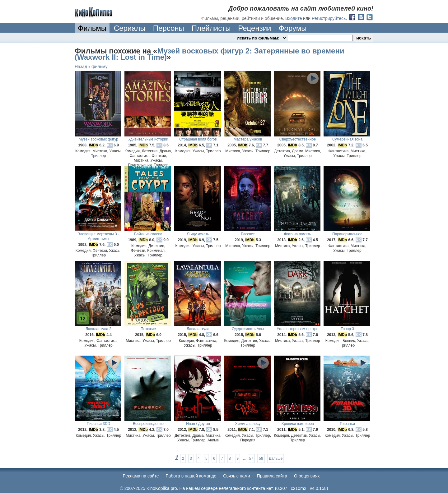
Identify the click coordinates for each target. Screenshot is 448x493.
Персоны (169, 28)
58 (261, 458)
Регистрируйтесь (329, 18)
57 (251, 458)
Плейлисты (211, 28)
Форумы (292, 28)
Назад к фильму (91, 67)
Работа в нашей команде (191, 476)
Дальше (276, 458)
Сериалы (130, 28)
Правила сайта (272, 476)
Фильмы (92, 28)
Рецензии (254, 28)
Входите (294, 18)
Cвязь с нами (236, 476)
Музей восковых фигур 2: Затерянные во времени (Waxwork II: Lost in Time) (210, 54)
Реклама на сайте (141, 476)
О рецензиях (307, 476)
